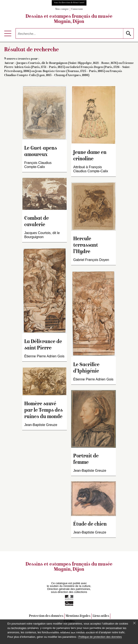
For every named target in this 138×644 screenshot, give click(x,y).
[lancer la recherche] (128, 33)
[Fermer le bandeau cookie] (134, 623)
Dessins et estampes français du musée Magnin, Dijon (69, 19)
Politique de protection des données (100, 637)
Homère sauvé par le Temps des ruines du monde (43, 410)
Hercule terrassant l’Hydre (86, 245)
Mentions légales (78, 616)
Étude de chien (90, 524)
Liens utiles (101, 616)
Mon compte (62, 9)
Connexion (77, 9)
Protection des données (46, 616)
